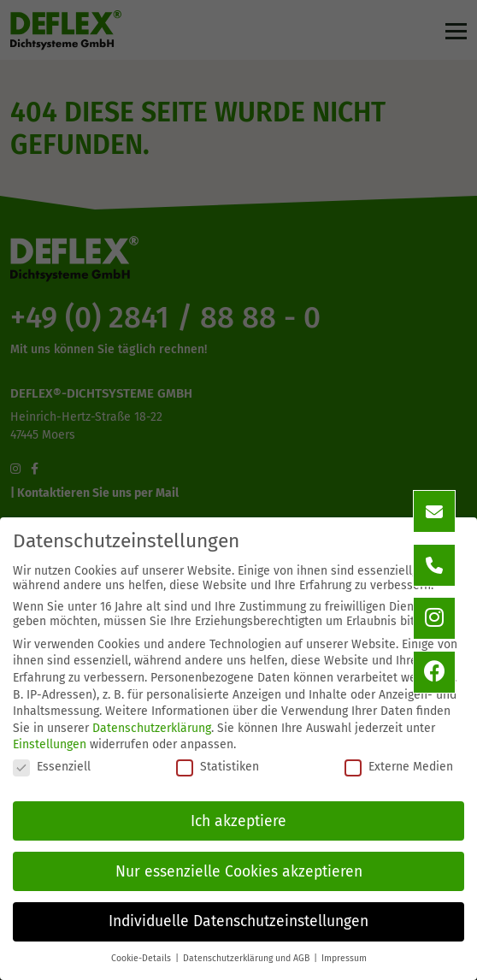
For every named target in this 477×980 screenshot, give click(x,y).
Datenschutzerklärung (152, 728)
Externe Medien (399, 767)
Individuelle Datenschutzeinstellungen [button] (238, 921)
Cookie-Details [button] (142, 958)
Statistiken (218, 767)
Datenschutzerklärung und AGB (247, 958)
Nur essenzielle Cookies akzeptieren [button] (239, 872)
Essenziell (52, 767)
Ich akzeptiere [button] (238, 821)
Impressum (344, 958)
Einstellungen (50, 744)
